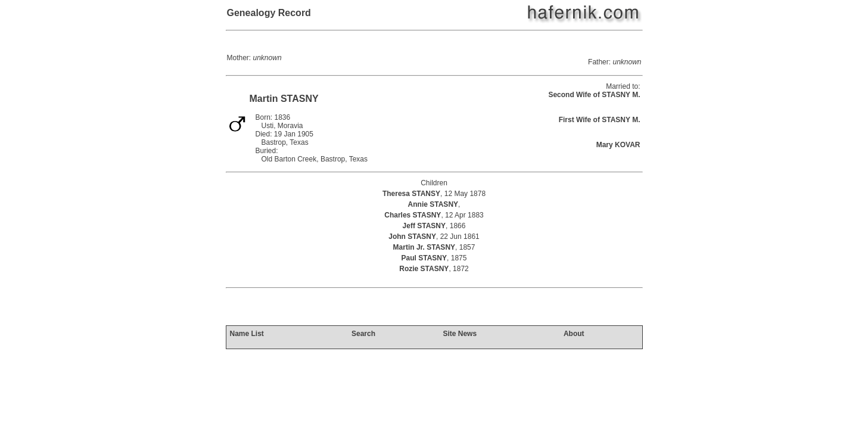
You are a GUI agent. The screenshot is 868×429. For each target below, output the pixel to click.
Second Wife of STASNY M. (594, 95)
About (574, 334)
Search (363, 334)
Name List (247, 334)
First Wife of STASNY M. (600, 120)
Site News (460, 334)
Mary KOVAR (618, 145)
